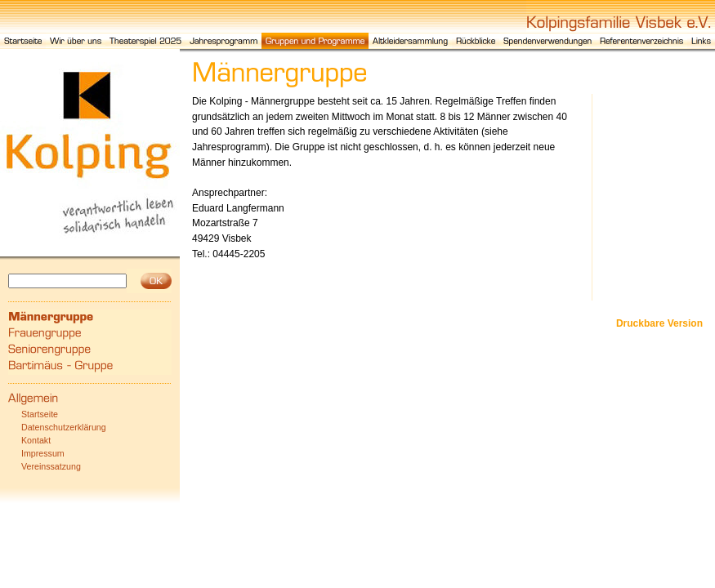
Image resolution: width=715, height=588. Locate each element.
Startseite (40, 414)
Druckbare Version (659, 323)
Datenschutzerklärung (64, 427)
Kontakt (36, 440)
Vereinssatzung (51, 466)
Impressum (43, 453)
